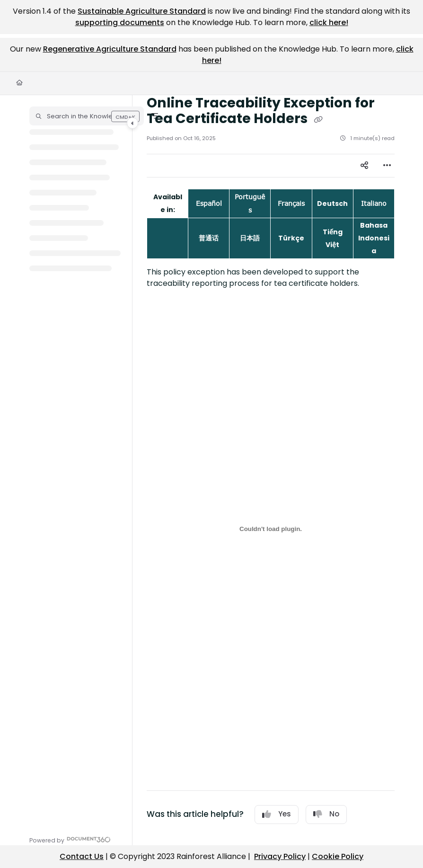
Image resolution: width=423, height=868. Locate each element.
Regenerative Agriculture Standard (110, 49)
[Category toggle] (132, 123)
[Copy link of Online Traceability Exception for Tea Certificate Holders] (318, 120)
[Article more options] (387, 166)
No (326, 814)
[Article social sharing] (364, 166)
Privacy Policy (280, 856)
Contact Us (82, 856)
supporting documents (120, 22)
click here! (329, 22)
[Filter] (155, 116)
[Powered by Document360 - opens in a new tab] (70, 839)
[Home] (19, 83)
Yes (277, 814)
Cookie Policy (338, 856)
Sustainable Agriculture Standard (142, 11)
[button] (87, 116)
